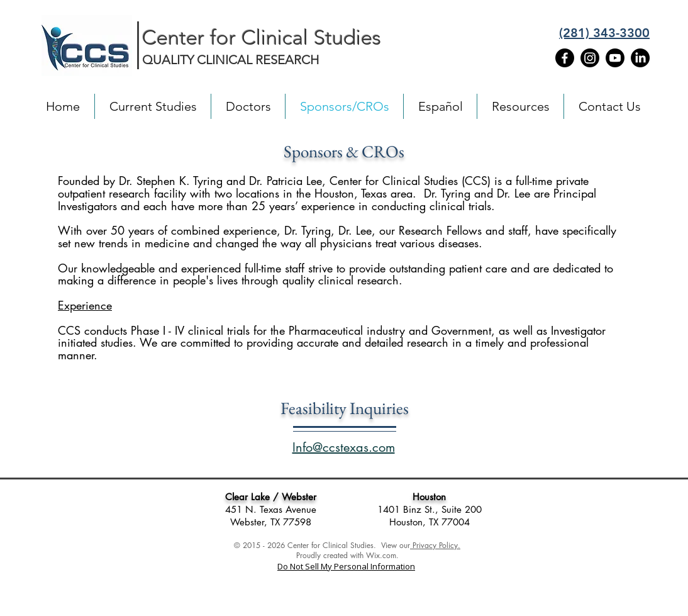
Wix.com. (382, 555)
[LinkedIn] (640, 58)
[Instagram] (590, 58)
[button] (248, 106)
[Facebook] (565, 58)
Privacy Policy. (435, 545)
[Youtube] (615, 58)
